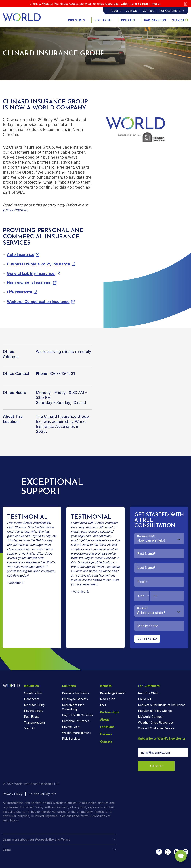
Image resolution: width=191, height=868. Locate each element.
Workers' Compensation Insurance (38, 302)
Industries (77, 20)
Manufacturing (34, 705)
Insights (128, 20)
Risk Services (71, 739)
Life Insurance (20, 292)
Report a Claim (148, 693)
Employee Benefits (75, 699)
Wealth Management (76, 733)
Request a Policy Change (155, 711)
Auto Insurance (21, 255)
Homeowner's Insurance (29, 283)
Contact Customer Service (156, 728)
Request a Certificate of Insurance (162, 705)
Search (180, 20)
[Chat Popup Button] (178, 852)
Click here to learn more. (141, 4)
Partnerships (155, 20)
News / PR (107, 699)
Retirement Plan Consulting (73, 707)
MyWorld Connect (151, 717)
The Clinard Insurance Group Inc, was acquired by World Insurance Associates (62, 421)
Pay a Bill (144, 699)
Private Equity (34, 711)
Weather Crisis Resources (156, 722)
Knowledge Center (113, 693)
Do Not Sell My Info (42, 794)
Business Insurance (76, 693)
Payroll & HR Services (77, 715)
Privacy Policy (13, 794)
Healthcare (32, 699)
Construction (33, 693)
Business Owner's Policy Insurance (39, 264)
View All (30, 728)
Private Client (71, 727)
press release (15, 210)
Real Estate (32, 717)
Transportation (34, 722)
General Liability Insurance (31, 273)
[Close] (186, 4)
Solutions (103, 20)
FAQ (103, 705)
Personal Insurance (76, 721)
